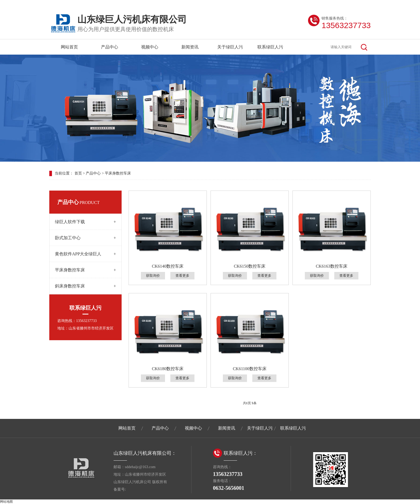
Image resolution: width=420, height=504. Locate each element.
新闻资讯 (190, 47)
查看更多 (182, 276)
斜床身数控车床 (85, 286)
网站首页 (69, 47)
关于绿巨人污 (230, 47)
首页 (78, 173)
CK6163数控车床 (332, 266)
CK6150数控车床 (250, 266)
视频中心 (150, 47)
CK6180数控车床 (168, 369)
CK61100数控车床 (250, 369)
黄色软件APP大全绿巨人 (85, 254)
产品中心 (110, 47)
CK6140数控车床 (168, 266)
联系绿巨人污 (270, 47)
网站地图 (6, 502)
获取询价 (153, 276)
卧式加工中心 (85, 238)
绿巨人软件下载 (85, 222)
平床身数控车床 (118, 173)
